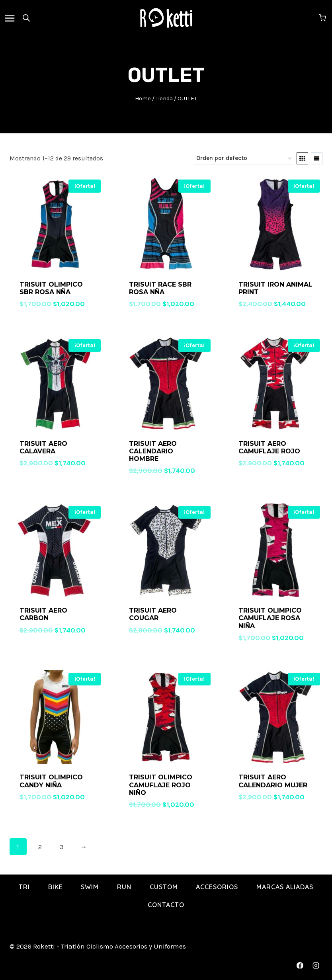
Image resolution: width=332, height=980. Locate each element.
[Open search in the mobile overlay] (26, 18)
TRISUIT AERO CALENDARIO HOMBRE (153, 451)
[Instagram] (316, 965)
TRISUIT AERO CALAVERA (43, 447)
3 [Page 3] (62, 847)
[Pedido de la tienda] (244, 158)
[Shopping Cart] (323, 18)
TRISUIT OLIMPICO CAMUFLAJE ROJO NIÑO (161, 785)
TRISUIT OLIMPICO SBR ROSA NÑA (51, 288)
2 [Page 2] (40, 847)
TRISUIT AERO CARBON (43, 614)
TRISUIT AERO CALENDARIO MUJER (273, 781)
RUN (124, 887)
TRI (24, 887)
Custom (164, 887)
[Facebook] (300, 965)
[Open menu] (11, 18)
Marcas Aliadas (285, 887)
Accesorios (217, 887)
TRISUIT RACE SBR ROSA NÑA (160, 288)
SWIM (90, 887)
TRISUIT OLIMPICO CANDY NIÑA (51, 781)
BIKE (56, 887)
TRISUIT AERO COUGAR (153, 614)
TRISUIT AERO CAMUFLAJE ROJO (269, 447)
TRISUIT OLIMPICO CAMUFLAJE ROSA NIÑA (270, 618)
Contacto (166, 905)
